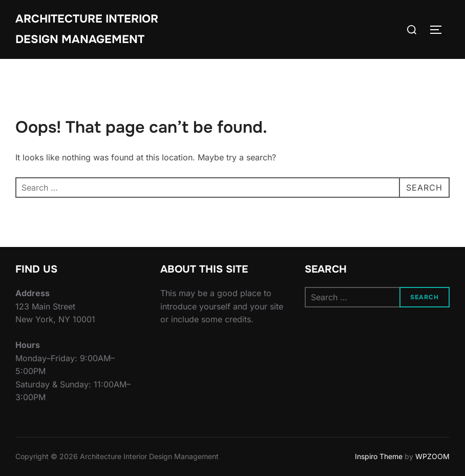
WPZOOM (432, 456)
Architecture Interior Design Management (87, 29)
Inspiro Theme (379, 456)
